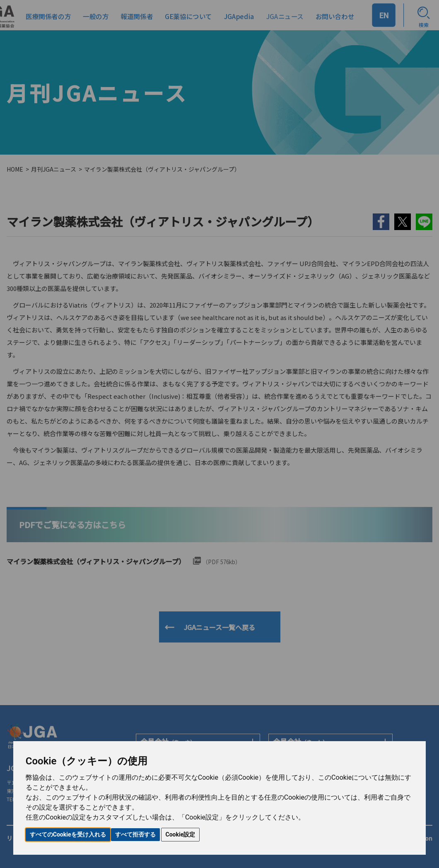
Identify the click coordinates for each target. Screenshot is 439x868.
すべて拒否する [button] (135, 834)
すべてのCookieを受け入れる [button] (68, 834)
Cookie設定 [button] (181, 834)
